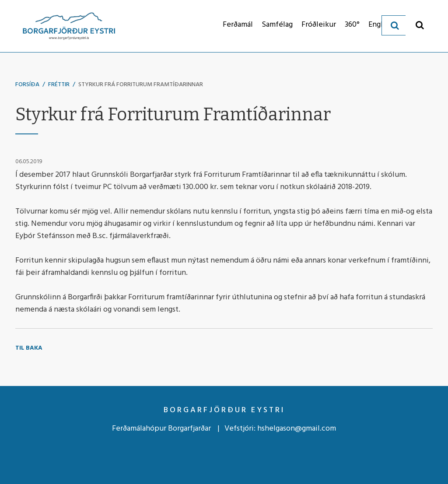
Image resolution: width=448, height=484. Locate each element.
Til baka (29, 348)
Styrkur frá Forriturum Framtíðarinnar (141, 85)
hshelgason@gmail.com (297, 429)
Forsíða (27, 85)
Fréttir (59, 85)
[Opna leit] (420, 25)
